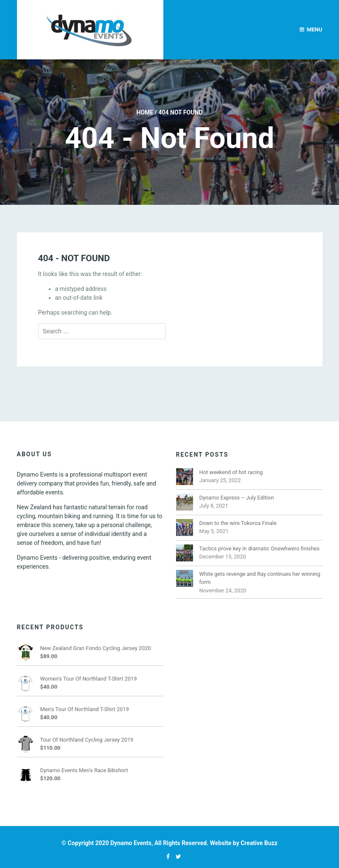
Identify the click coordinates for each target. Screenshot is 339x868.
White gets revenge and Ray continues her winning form (260, 578)
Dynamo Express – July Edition (237, 498)
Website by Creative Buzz (244, 843)
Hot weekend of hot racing (231, 472)
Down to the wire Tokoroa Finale (238, 523)
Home (145, 112)
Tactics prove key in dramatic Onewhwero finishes (260, 548)
